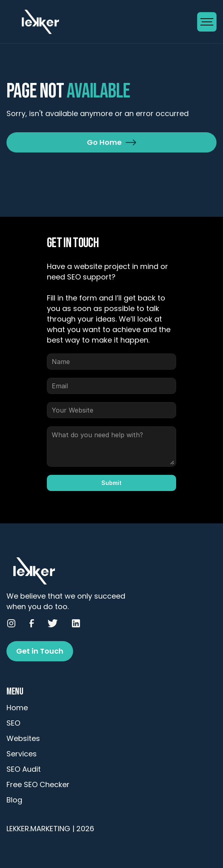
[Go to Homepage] (102, 22)
